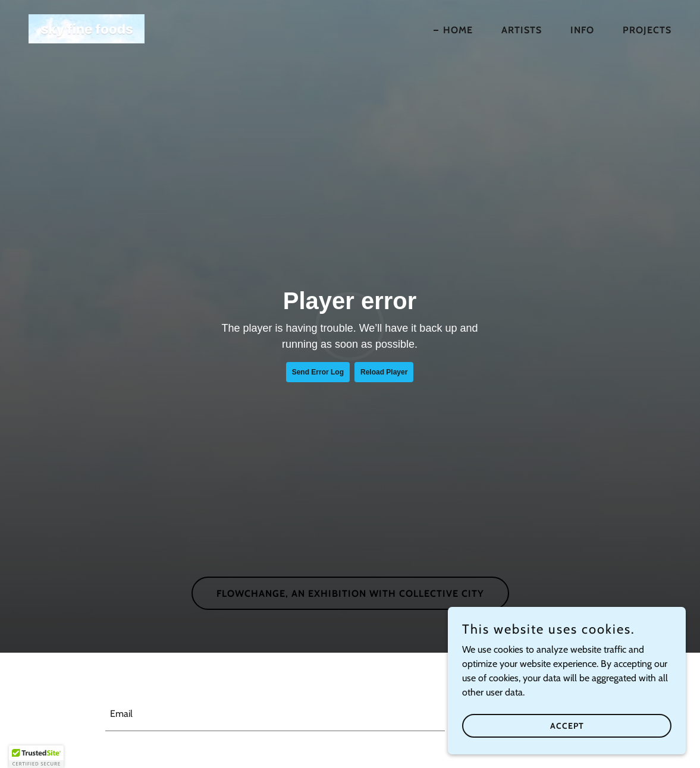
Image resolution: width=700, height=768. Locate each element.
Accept (567, 725)
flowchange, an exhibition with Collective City (350, 594)
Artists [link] (522, 30)
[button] (36, 757)
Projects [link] (647, 30)
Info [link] (582, 30)
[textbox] (275, 715)
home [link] (458, 30)
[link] (87, 28)
